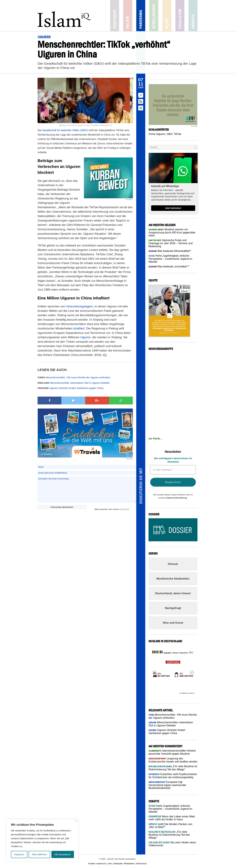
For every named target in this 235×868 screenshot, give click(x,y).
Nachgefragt (173, 608)
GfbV (169, 134)
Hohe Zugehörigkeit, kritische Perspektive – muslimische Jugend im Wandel (170, 259)
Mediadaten (129, 864)
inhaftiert (79, 328)
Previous (153, 672)
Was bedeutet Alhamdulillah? (170, 251)
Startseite (115, 16)
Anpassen (19, 854)
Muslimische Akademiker (173, 579)
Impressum (101, 864)
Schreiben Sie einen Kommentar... (87, 490)
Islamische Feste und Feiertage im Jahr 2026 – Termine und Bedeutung (171, 243)
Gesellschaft (154, 16)
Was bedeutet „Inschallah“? (169, 266)
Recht (167, 16)
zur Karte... (155, 438)
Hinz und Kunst (173, 623)
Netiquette (124, 509)
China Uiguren (157, 134)
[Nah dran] (76, 821)
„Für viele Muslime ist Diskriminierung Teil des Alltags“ (169, 835)
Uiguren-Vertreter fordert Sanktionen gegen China (70, 388)
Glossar (173, 564)
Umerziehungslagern (79, 306)
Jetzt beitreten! (173, 208)
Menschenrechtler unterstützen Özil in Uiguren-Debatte (74, 383)
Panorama (141, 16)
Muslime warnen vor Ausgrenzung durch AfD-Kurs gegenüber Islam (172, 232)
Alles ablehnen (39, 854)
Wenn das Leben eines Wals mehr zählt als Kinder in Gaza (172, 818)
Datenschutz (141, 864)
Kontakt (92, 864)
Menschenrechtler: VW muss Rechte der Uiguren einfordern (74, 377)
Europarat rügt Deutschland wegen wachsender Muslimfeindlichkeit (167, 785)
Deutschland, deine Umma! (173, 593)
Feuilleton (180, 16)
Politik (128, 16)
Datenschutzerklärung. (177, 498)
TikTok (178, 134)
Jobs (110, 864)
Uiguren (85, 337)
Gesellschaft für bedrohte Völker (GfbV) (65, 130)
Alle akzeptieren (63, 854)
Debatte (193, 16)
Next (191, 672)
